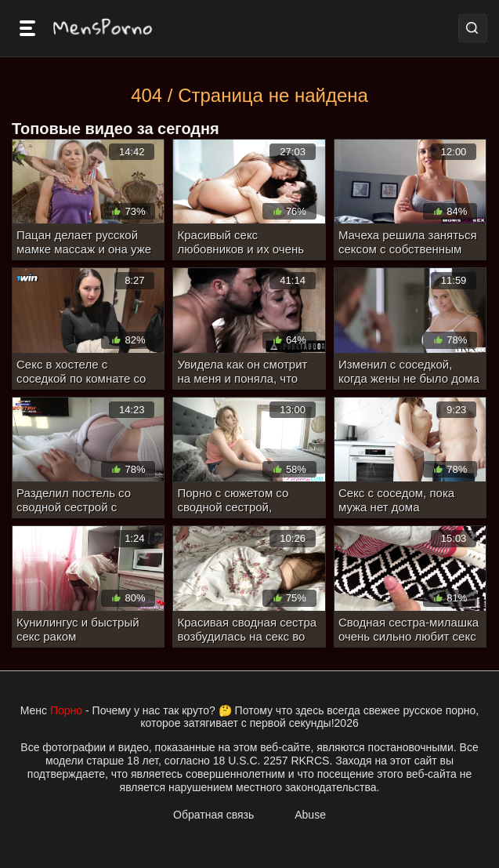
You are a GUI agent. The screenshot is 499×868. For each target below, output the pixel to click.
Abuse (310, 815)
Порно (66, 710)
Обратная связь (213, 815)
